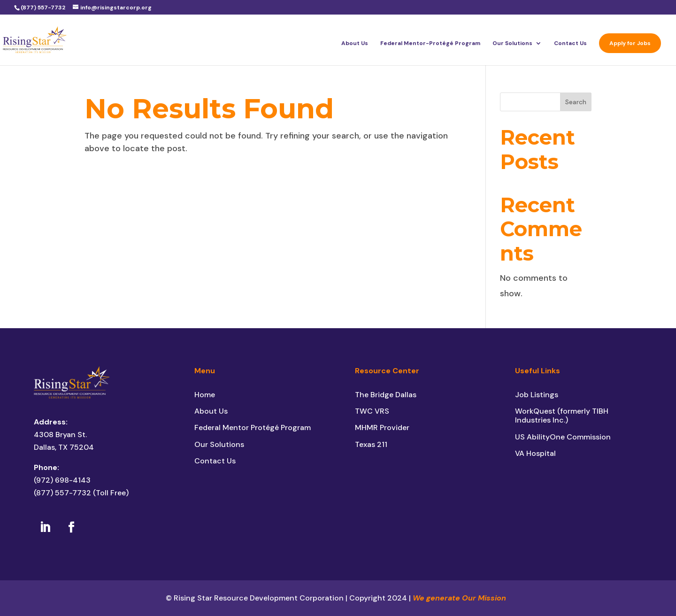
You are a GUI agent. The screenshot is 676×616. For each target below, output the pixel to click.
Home (205, 395)
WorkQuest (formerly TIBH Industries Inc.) (562, 416)
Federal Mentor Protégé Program (253, 427)
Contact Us (570, 43)
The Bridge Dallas (386, 395)
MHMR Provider (382, 427)
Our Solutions (512, 43)
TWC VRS (372, 411)
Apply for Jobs (630, 43)
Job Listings (537, 395)
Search (576, 102)
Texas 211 (371, 444)
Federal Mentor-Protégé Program (430, 43)
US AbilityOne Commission (563, 437)
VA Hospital (535, 453)
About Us (355, 43)
